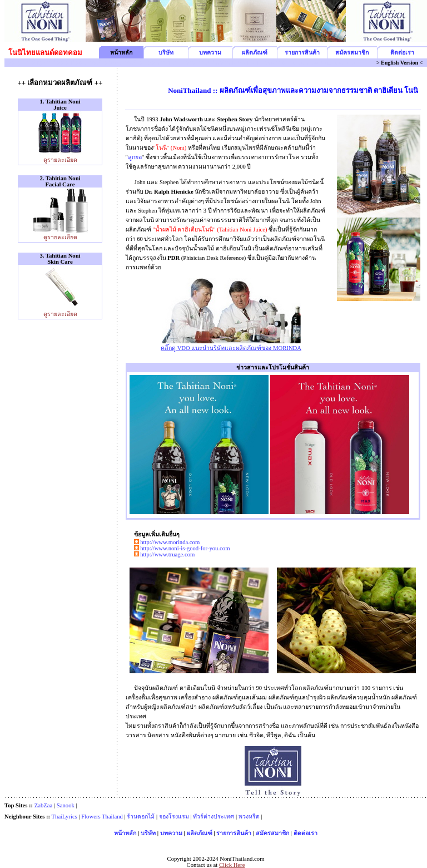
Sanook (66, 805)
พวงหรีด (249, 817)
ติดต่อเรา (402, 53)
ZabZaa (44, 805)
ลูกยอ (135, 157)
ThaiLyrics (64, 817)
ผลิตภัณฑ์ (255, 53)
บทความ (210, 53)
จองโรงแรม (174, 817)
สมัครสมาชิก (352, 53)
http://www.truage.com (167, 554)
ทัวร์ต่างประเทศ (213, 817)
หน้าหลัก (125, 833)
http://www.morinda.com (170, 542)
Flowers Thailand (102, 817)
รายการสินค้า (302, 53)
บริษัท (166, 53)
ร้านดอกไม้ (141, 817)
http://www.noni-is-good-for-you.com (185, 548)
